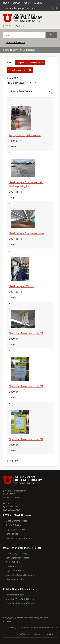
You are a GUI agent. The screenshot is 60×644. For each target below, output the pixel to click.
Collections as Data (15, 566)
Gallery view (17, 83)
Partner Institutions (15, 595)
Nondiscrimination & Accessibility (38, 628)
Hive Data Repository (16, 579)
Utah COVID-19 (15, 26)
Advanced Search (16, 42)
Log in (55, 8)
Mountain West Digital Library (20, 599)
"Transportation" (30, 63)
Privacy (13, 628)
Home (6, 3)
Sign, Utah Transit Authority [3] (26, 386)
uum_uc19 (20, 70)
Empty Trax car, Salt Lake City (25, 135)
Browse (17, 3)
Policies (51, 634)
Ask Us (27, 3)
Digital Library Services (16, 521)
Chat (38, 3)
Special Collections (14, 525)
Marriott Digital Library (16, 553)
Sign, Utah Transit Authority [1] (26, 333)
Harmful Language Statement (21, 8)
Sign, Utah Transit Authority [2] (26, 439)
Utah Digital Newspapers (17, 558)
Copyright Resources (15, 529)
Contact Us (10, 503)
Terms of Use (12, 534)
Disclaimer (36, 634)
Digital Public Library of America (21, 603)
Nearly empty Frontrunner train (26, 233)
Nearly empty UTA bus (21, 286)
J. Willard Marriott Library (15, 491)
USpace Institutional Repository (21, 575)
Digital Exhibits (13, 562)
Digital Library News (15, 571)
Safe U (23, 634)
